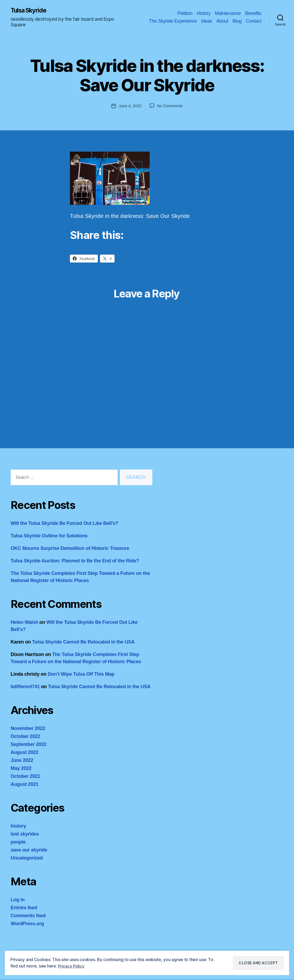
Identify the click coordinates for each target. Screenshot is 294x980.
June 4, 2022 (130, 106)
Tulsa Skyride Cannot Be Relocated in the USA (83, 642)
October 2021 (25, 776)
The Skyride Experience (173, 21)
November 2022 (28, 729)
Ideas (207, 21)
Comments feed (28, 916)
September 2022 (28, 745)
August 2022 (24, 753)
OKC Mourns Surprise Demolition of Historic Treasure (70, 549)
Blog (237, 21)
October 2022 (25, 737)
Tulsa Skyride (30, 11)
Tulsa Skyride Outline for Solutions (49, 536)
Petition (185, 13)
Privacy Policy (72, 966)
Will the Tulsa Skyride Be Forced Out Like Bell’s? (64, 524)
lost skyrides (25, 834)
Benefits (253, 13)
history (18, 826)
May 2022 (21, 769)
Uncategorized (27, 858)
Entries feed (24, 908)
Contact (253, 21)
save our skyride (29, 850)
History (204, 13)
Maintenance (228, 13)
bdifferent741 (25, 687)
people (18, 842)
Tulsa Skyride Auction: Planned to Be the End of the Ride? (75, 561)
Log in (18, 900)
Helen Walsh (24, 622)
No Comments (170, 106)
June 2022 (22, 761)
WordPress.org (27, 924)
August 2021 (24, 784)
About (222, 21)
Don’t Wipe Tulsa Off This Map (81, 674)
